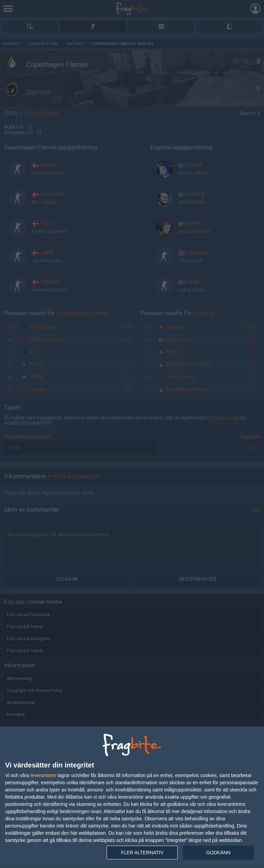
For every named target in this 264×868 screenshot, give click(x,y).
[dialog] (132, 797)
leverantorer (43, 775)
